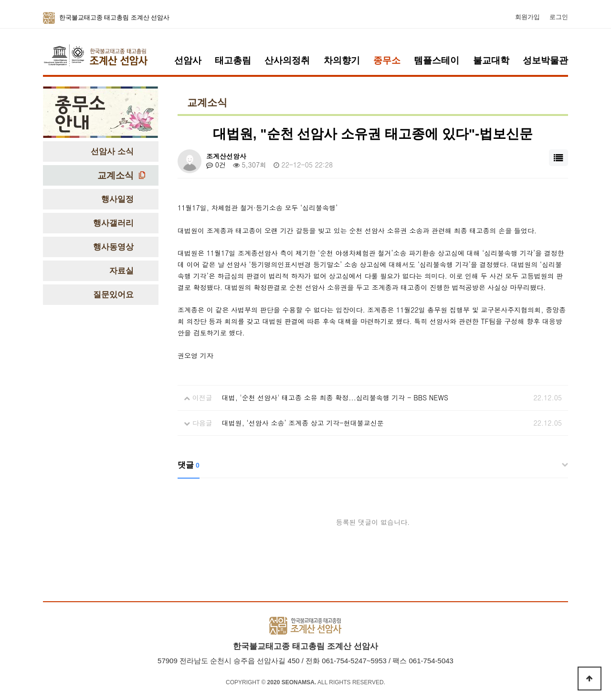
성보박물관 (545, 60)
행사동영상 (113, 247)
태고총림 (233, 60)
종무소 (387, 60)
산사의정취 (287, 60)
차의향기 (342, 60)
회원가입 (527, 17)
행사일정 (117, 199)
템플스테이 (437, 60)
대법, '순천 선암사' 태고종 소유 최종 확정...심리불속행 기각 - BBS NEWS (335, 397)
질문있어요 (113, 295)
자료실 (121, 271)
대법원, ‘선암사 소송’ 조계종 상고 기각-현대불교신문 (303, 423)
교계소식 (116, 175)
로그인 (559, 17)
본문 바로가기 (0, 0)
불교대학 (491, 60)
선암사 (188, 60)
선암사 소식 (112, 151)
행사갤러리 (113, 223)
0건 (216, 165)
